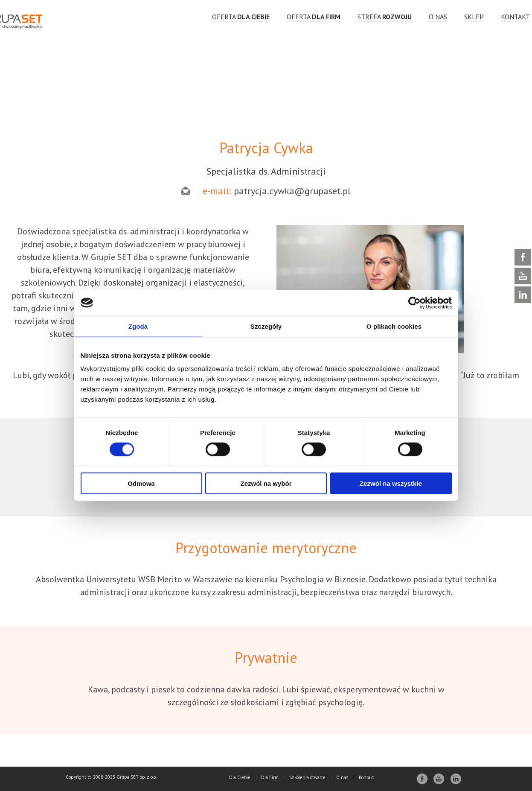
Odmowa (141, 483)
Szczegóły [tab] (266, 326)
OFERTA (241, 17)
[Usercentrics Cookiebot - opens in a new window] (414, 303)
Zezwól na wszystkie (391, 483)
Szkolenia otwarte (307, 777)
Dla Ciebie (240, 777)
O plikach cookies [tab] (394, 326)
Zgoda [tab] (138, 326)
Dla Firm (270, 777)
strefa (385, 17)
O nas (438, 17)
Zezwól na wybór (266, 483)
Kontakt (515, 17)
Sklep (474, 17)
